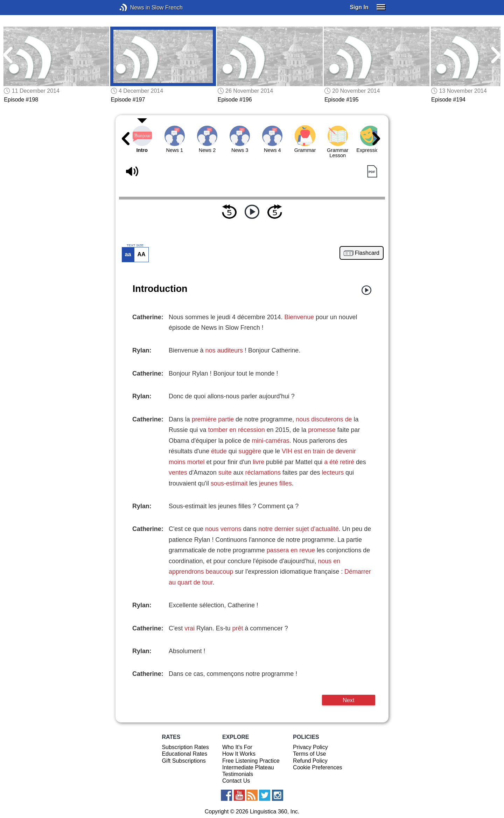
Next (348, 700)
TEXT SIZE (135, 245)
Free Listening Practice (251, 761)
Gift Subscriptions (184, 761)
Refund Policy (310, 761)
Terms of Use (309, 754)
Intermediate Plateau (248, 767)
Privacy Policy (310, 747)
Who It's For (237, 747)
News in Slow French (134, 8)
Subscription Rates (185, 747)
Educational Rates (184, 754)
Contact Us (236, 781)
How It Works (239, 754)
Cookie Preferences (318, 767)
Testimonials (238, 774)
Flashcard (367, 253)
